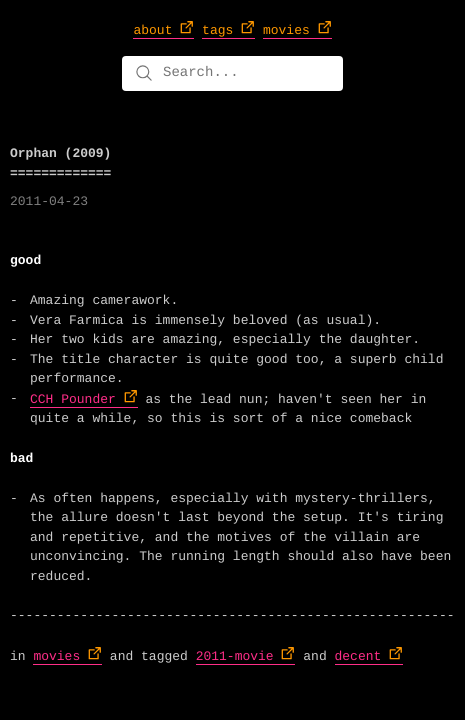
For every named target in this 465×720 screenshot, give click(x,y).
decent (358, 656)
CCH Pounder (73, 399)
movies (56, 656)
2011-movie (235, 656)
